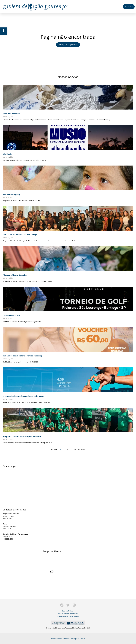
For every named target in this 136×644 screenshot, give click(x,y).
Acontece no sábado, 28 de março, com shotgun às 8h (22, 322)
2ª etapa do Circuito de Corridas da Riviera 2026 (23, 396)
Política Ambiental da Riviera (68, 614)
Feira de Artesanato (12, 114)
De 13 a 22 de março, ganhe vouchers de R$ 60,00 (20, 362)
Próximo (82, 449)
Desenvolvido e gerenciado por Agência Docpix (68, 639)
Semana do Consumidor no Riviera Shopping (22, 356)
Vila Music (7, 154)
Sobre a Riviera (68, 611)
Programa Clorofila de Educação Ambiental (22, 436)
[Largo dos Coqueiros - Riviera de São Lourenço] (68, 485)
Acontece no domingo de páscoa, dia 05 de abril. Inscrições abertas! (27, 402)
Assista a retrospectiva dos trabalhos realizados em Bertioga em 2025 (27, 443)
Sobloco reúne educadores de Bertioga (20, 235)
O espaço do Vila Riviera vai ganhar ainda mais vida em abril (24, 160)
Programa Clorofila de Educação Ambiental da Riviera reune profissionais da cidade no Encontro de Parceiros (42, 241)
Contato (77, 616)
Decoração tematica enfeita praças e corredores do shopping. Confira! (28, 281)
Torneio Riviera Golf (12, 315)
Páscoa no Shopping (11, 194)
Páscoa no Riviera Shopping (15, 275)
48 (75, 449)
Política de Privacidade (65, 616)
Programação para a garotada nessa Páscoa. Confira (21, 200)
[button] (4, 31)
